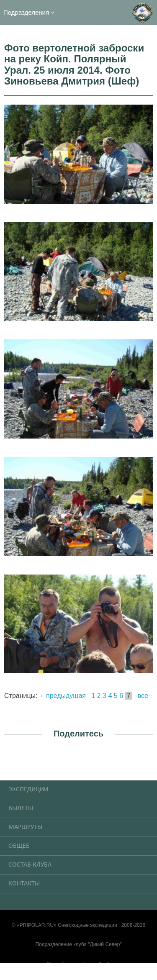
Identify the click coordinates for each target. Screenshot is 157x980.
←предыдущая (63, 696)
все (143, 696)
